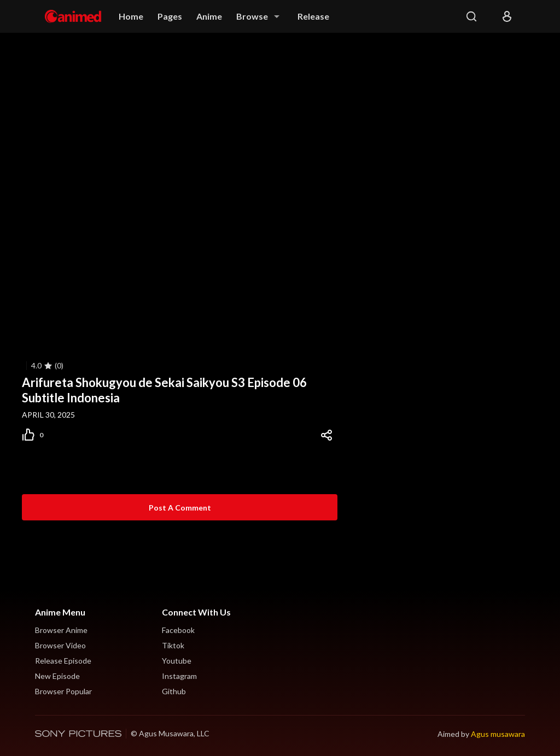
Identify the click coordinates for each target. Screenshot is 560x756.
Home (131, 16)
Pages (170, 16)
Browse (252, 16)
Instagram (179, 676)
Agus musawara (498, 734)
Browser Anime (61, 630)
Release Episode (63, 661)
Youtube (177, 661)
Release (313, 16)
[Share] (326, 435)
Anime (209, 16)
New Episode (57, 676)
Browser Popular (63, 691)
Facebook (178, 630)
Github (174, 691)
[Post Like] (38, 435)
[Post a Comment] (180, 507)
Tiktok (173, 645)
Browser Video (60, 645)
